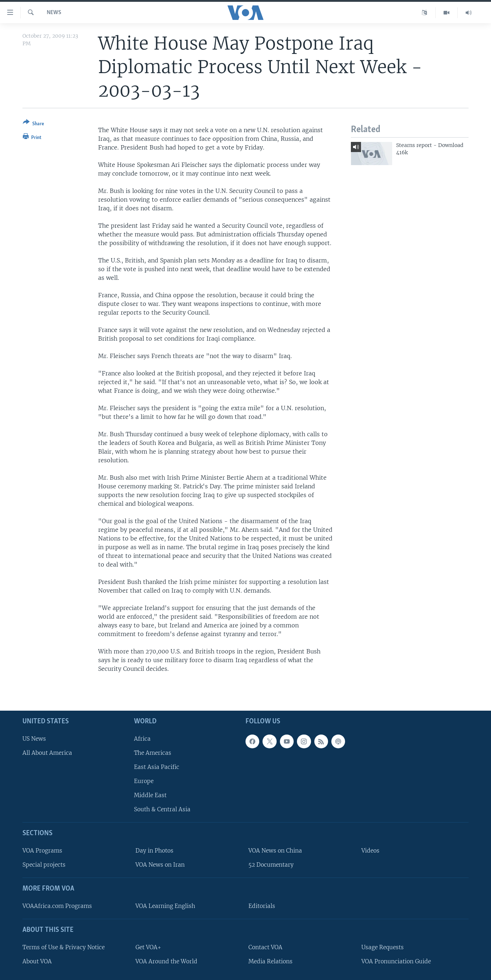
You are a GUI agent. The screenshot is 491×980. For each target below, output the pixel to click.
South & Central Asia (162, 810)
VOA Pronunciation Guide (396, 961)
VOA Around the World (166, 961)
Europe (144, 781)
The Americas (153, 753)
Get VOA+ (148, 947)
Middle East (150, 796)
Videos (370, 851)
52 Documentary (271, 865)
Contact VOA (265, 947)
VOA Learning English (165, 906)
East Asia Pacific (157, 767)
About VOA (37, 961)
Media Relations (270, 961)
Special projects (44, 865)
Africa (142, 739)
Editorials (262, 906)
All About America (47, 753)
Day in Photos (154, 851)
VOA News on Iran (160, 865)
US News (34, 739)
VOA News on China (275, 851)
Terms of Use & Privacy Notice (64, 947)
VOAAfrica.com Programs (57, 906)
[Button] (33, 124)
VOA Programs (42, 851)
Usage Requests (383, 947)
